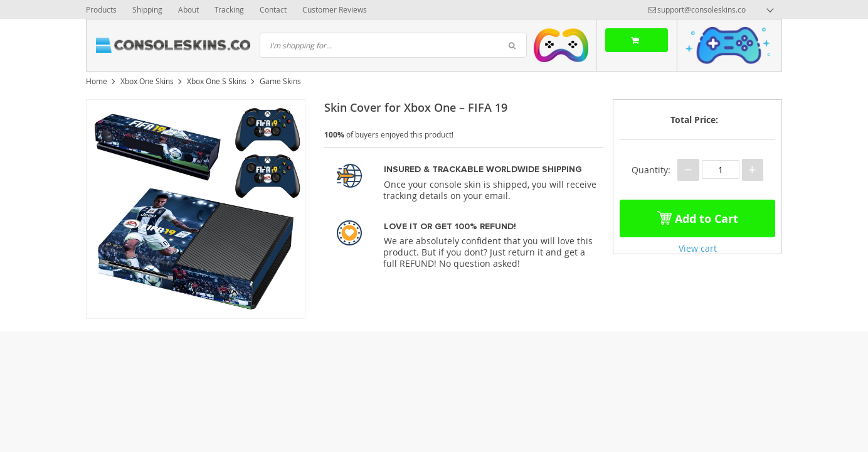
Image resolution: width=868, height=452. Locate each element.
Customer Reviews (335, 9)
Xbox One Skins (147, 81)
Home (97, 81)
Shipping (147, 9)
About (188, 9)
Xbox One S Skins (217, 81)
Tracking (229, 9)
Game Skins (280, 81)
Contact (273, 9)
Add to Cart (698, 216)
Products (101, 9)
